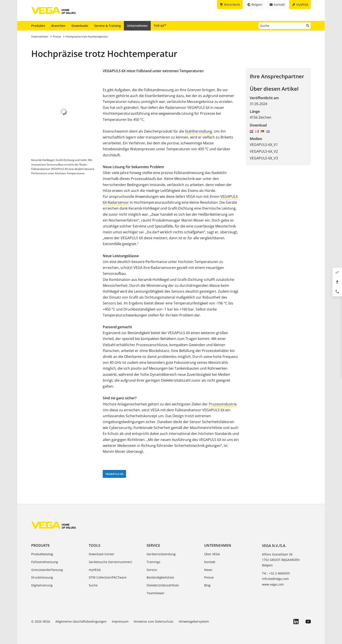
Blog (207, 585)
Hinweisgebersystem (194, 621)
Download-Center (102, 554)
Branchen (58, 26)
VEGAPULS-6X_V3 (264, 158)
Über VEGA (212, 554)
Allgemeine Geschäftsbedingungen (81, 621)
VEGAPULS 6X (114, 474)
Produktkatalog (42, 554)
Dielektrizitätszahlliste (163, 585)
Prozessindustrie (223, 404)
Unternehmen (137, 26)
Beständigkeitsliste (160, 577)
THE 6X (160, 26)
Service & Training (108, 26)
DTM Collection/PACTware (108, 577)
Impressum (120, 621)
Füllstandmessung (45, 562)
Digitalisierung (42, 585)
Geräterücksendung (161, 554)
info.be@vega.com (275, 579)
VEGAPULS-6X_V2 (264, 151)
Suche (93, 585)
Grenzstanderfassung (47, 570)
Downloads (80, 26)
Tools (95, 545)
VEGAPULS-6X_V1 (264, 145)
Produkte (38, 26)
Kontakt (210, 562)
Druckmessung (42, 577)
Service (153, 545)
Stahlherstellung (198, 131)
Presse (209, 577)
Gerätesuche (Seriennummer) (110, 562)
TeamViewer (156, 593)
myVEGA (95, 570)
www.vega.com (273, 584)
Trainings (153, 562)
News (208, 570)
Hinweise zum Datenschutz (154, 621)
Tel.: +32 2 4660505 (276, 573)
